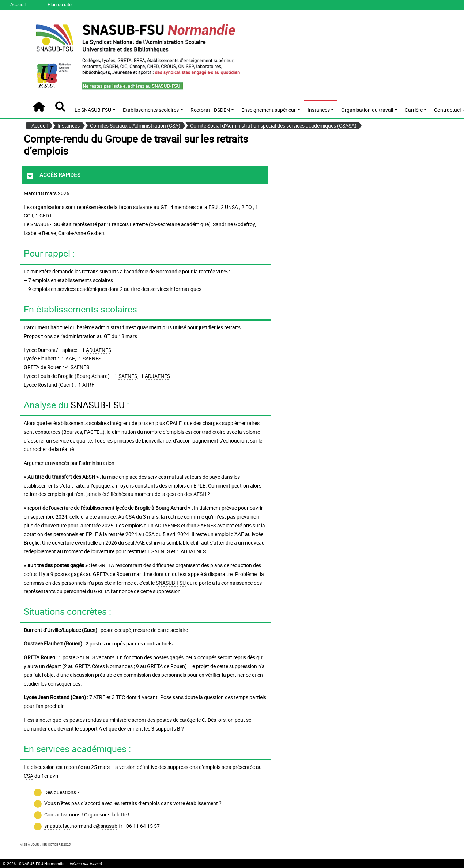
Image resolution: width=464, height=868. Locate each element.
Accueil (18, 5)
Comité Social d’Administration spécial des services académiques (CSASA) (273, 126)
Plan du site (60, 5)
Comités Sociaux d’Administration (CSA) (135, 126)
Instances (69, 126)
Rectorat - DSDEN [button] (210, 110)
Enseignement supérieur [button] (269, 110)
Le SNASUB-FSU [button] (93, 110)
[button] (60, 107)
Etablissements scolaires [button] (151, 110)
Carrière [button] (414, 110)
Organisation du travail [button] (367, 110)
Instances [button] (319, 110)
